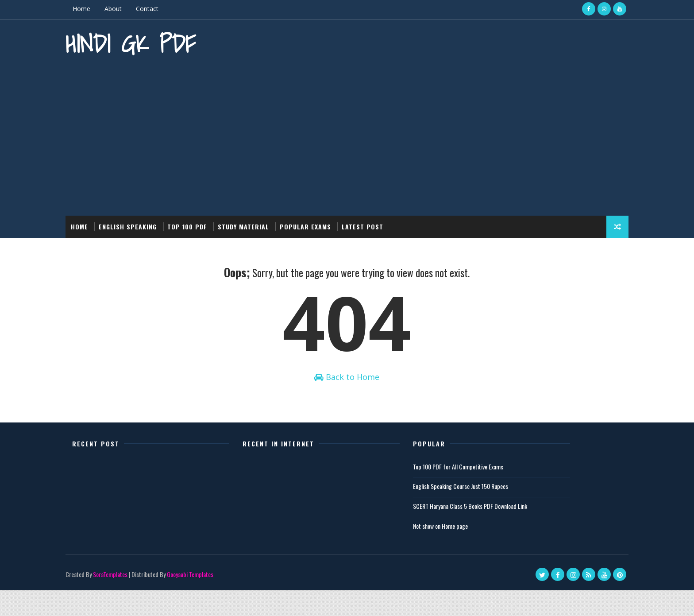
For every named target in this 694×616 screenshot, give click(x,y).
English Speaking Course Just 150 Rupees (481, 512)
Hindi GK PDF (158, 42)
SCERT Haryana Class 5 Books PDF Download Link (491, 532)
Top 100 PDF (214, 221)
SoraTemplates (137, 600)
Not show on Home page (461, 552)
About (140, 9)
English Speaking (155, 221)
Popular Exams (332, 221)
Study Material (270, 221)
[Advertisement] (347, 135)
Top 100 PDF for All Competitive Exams (479, 492)
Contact (174, 9)
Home (108, 9)
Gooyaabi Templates (217, 600)
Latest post (389, 221)
